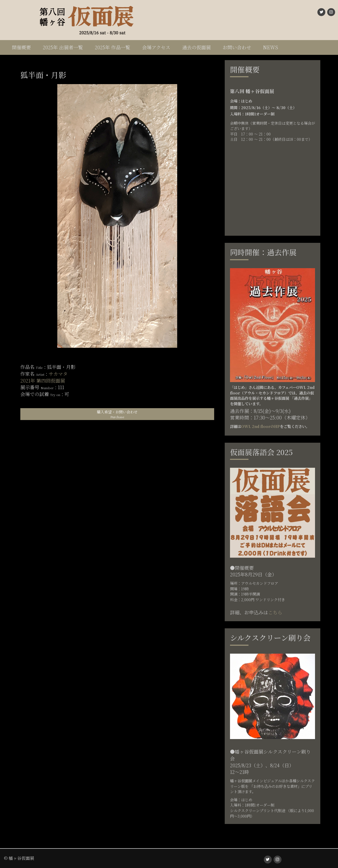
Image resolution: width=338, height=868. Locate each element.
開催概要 (21, 47)
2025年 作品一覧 (112, 47)
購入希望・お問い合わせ (117, 414)
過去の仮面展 (196, 47)
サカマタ (58, 374)
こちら (275, 612)
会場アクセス (156, 47)
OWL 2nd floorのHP (260, 426)
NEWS (271, 47)
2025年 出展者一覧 (63, 47)
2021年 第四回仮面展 (43, 380)
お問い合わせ (237, 47)
